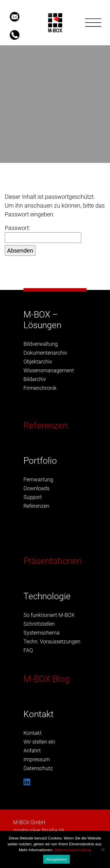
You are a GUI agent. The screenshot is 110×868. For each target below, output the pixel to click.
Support (33, 497)
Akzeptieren (56, 859)
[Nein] (103, 849)
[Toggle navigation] (93, 23)
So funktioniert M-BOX (49, 615)
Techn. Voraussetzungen (52, 641)
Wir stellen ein (39, 742)
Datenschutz (38, 768)
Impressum (37, 759)
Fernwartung (38, 479)
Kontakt (33, 733)
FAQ (28, 650)
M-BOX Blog (46, 679)
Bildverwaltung (41, 344)
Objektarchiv (38, 362)
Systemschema (42, 633)
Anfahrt (32, 751)
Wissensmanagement (49, 370)
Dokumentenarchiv (45, 353)
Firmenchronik (40, 388)
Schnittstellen (39, 624)
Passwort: (43, 234)
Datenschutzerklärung (72, 850)
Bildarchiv (35, 379)
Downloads (37, 488)
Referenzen (45, 425)
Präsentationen (53, 561)
